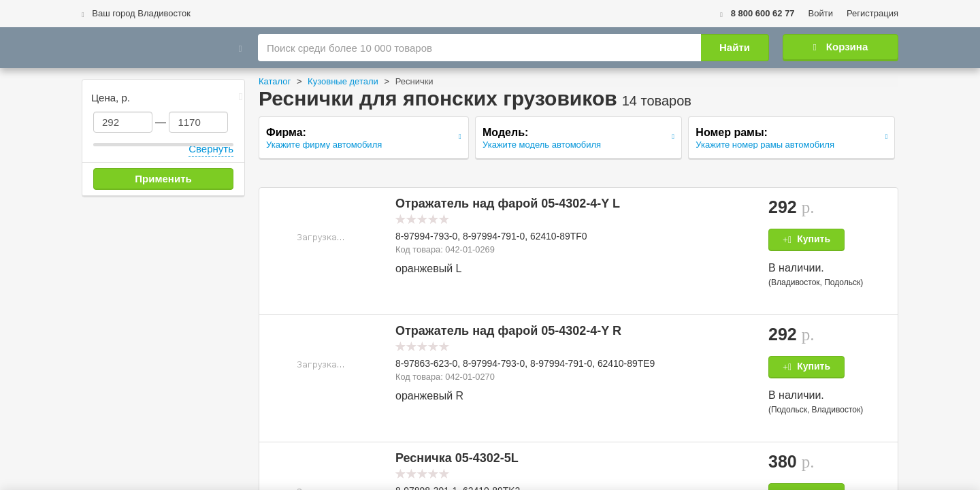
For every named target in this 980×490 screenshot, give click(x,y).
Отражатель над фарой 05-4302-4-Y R (508, 331)
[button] (321, 236)
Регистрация (872, 13)
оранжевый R (429, 396)
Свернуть (211, 149)
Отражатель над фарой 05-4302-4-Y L (508, 203)
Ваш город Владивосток (136, 13)
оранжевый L (428, 268)
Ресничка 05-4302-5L (457, 458)
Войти (821, 13)
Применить (163, 179)
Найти (735, 47)
